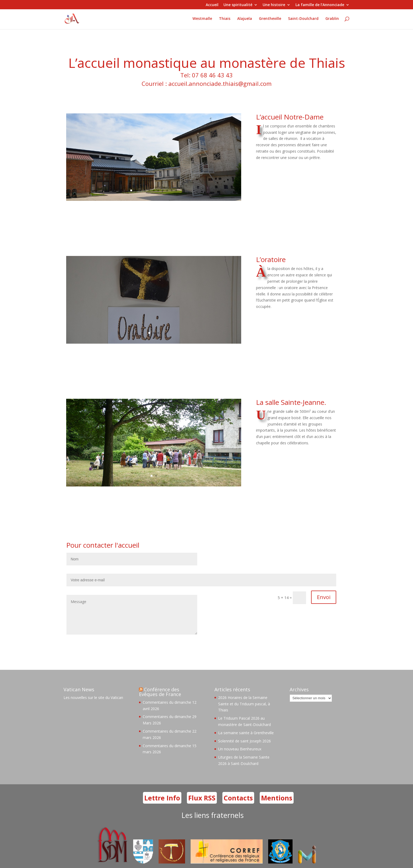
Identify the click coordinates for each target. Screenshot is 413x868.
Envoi (324, 597)
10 (172, 190)
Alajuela (245, 19)
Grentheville (270, 19)
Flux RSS (202, 798)
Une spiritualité (238, 5)
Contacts (238, 798)
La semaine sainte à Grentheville (246, 733)
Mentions (277, 798)
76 (7, 412)
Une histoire (274, 5)
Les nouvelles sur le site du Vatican (93, 697)
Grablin (332, 19)
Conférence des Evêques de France (160, 692)
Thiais (225, 19)
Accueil (212, 5)
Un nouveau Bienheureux (240, 749)
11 (176, 190)
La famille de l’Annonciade (320, 5)
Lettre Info (162, 798)
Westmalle (202, 19)
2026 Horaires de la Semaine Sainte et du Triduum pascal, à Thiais (244, 704)
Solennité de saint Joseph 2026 (244, 741)
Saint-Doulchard (303, 19)
